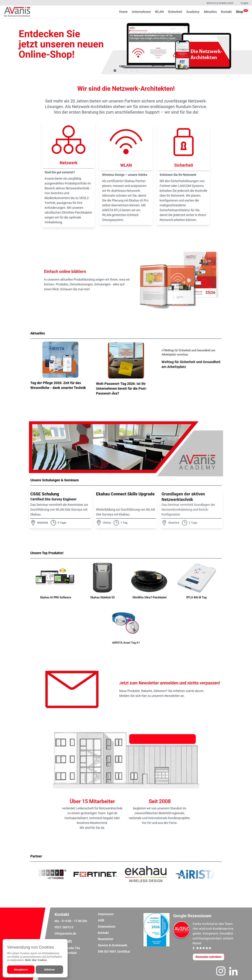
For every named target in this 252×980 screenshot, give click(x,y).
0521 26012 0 (64, 927)
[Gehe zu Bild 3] (126, 71)
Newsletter (106, 939)
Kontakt (226, 12)
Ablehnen (49, 970)
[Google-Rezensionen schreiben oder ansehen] (208, 957)
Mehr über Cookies (36, 960)
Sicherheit (175, 12)
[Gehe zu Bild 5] (137, 71)
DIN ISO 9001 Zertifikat (114, 951)
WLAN (159, 12)
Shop (239, 11)
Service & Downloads (220, 3)
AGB (101, 920)
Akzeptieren (21, 970)
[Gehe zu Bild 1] (115, 71)
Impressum (106, 914)
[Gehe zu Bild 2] (120, 71)
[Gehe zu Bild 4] (132, 71)
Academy (193, 12)
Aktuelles (210, 12)
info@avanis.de (65, 933)
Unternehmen (141, 12)
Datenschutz (107, 927)
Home (123, 12)
